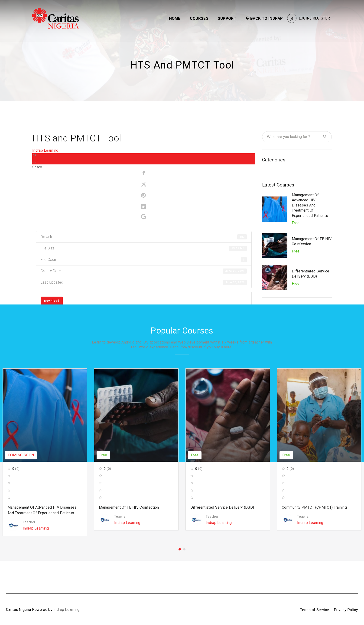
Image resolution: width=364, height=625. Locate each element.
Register (321, 18)
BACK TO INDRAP (264, 18)
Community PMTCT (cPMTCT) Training (314, 507)
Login (304, 18)
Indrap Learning (45, 150)
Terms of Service (315, 610)
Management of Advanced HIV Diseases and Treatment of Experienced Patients (310, 205)
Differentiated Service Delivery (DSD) (222, 507)
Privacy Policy (346, 610)
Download (52, 301)
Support (227, 18)
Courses (199, 18)
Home (175, 18)
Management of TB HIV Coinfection (129, 507)
